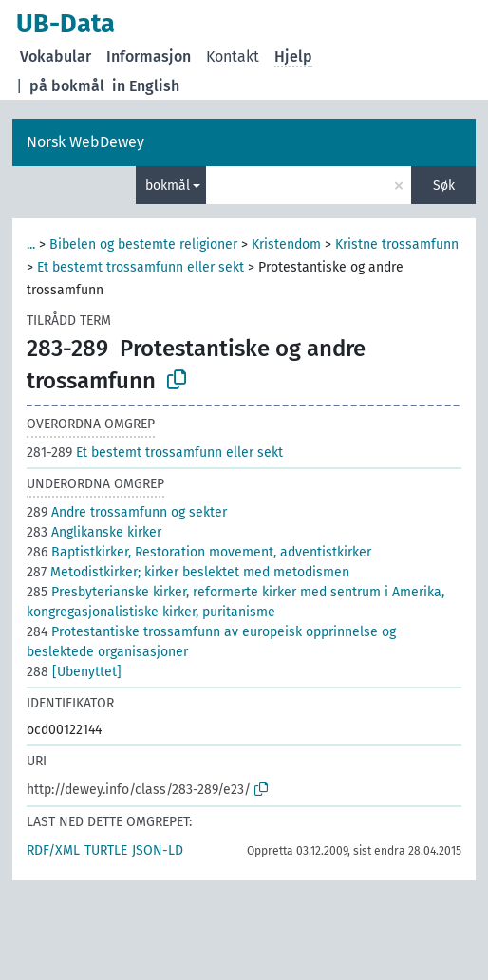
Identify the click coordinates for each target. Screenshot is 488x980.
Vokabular (56, 57)
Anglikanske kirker (94, 532)
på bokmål (67, 86)
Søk (444, 186)
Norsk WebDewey (85, 142)
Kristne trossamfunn (397, 245)
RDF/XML (53, 850)
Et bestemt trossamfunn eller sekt (141, 267)
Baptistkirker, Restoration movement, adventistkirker (199, 552)
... (31, 245)
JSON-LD (158, 850)
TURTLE (106, 850)
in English (146, 86)
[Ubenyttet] (74, 672)
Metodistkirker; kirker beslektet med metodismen (188, 572)
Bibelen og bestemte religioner (143, 245)
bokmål (168, 186)
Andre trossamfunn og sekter (127, 512)
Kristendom (286, 245)
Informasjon (149, 57)
